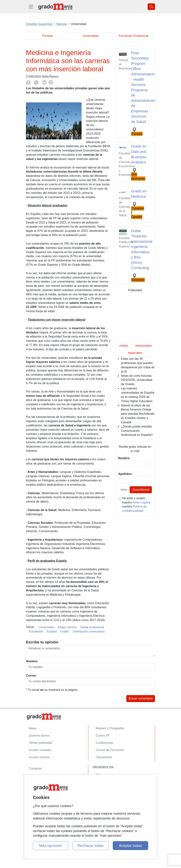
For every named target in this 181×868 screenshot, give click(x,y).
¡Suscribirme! (141, 490)
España (52, 631)
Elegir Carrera (67, 627)
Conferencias (104, 743)
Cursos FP (103, 736)
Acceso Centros (39, 757)
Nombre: (32, 661)
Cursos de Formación (110, 750)
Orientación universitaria (89, 631)
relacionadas (143, 346)
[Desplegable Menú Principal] (31, 7)
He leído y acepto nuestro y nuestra (136, 505)
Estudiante (36, 631)
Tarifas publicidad (40, 743)
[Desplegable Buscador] (151, 7)
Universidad (90, 36)
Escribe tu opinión (42, 642)
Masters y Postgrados (110, 728)
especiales (135, 353)
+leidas (123, 346)
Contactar (35, 768)
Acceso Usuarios (40, 750)
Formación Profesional (134, 36)
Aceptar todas (130, 846)
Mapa (33, 728)
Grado (65, 631)
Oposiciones (104, 757)
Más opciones (51, 846)
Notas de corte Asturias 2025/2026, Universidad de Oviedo (137, 380)
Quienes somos (39, 736)
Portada (47, 36)
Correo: (31, 676)
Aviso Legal (140, 502)
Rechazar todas (90, 846)
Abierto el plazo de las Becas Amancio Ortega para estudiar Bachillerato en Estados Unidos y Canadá (138, 414)
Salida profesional (92, 627)
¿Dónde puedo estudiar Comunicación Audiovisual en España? (137, 431)
